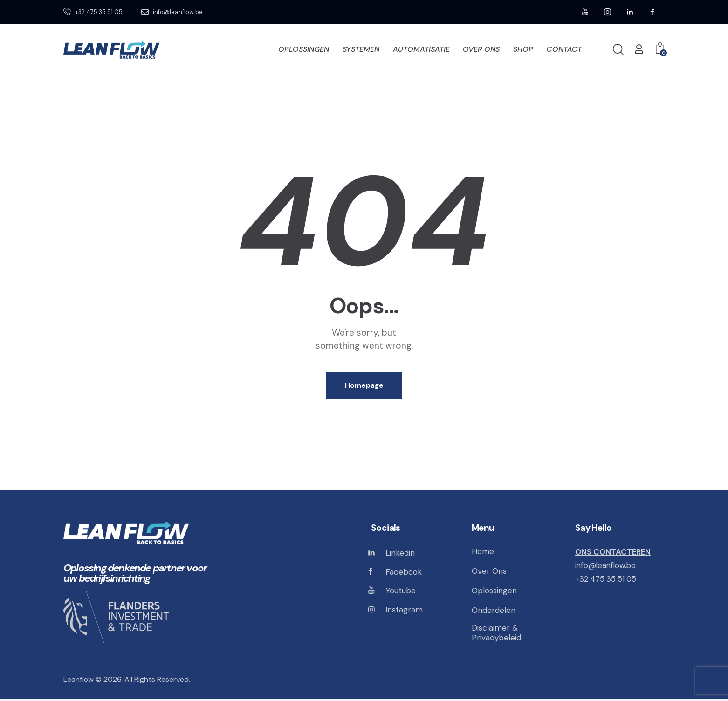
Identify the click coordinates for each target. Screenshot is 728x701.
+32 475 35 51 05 (607, 579)
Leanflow (79, 681)
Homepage (364, 386)
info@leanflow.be (606, 566)
